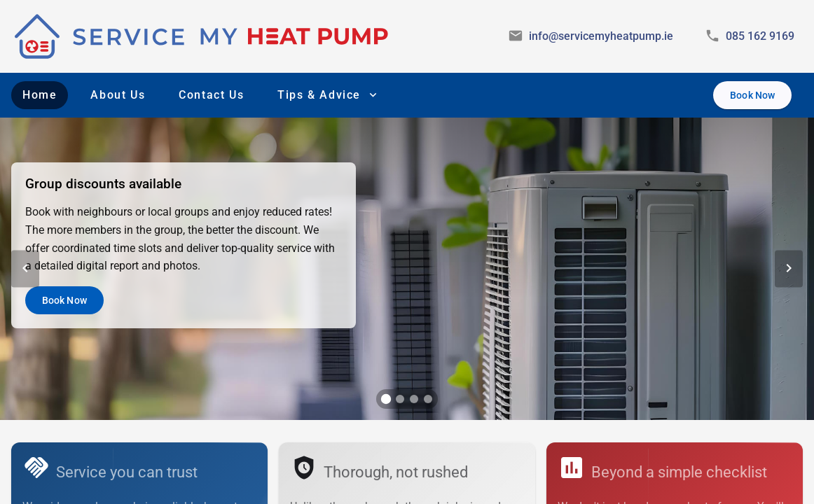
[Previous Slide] (25, 269)
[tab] (386, 399)
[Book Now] (752, 95)
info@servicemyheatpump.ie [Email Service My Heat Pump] (601, 36)
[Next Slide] (789, 269)
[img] (202, 36)
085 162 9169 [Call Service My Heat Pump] (760, 36)
